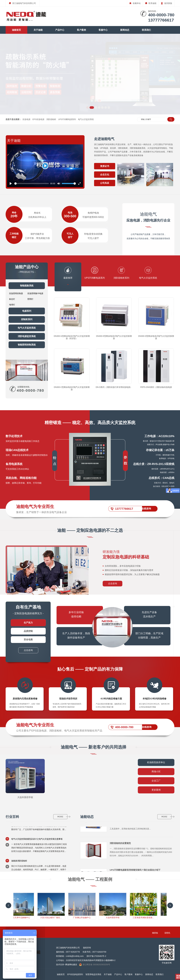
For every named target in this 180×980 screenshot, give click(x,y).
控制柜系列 (27, 319)
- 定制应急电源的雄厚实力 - (28, 610)
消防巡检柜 (51, 119)
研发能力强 (138, 555)
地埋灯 (12, 305)
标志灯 (12, 299)
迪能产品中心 (27, 267)
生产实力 (28, 623)
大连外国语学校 (25, 797)
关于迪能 (38, 30)
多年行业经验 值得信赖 (76, 614)
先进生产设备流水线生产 (149, 614)
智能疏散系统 (27, 286)
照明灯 (30, 299)
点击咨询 (112, 584)
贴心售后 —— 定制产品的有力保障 (90, 669)
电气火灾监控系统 (86, 119)
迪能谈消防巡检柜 (19, 862)
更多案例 (156, 790)
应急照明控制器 (16, 293)
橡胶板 (159, 933)
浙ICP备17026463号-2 (96, 956)
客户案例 (81, 30)
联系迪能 (151, 2)
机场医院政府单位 (156, 762)
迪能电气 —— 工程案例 (90, 879)
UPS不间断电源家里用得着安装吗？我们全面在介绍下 (135, 871)
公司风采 (105, 183)
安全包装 (28, 640)
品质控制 (28, 631)
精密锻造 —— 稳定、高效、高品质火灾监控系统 (90, 423)
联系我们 (146, 30)
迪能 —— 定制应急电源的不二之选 (90, 530)
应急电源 (26, 119)
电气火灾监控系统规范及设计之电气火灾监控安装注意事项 (37, 840)
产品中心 (60, 30)
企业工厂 (156, 781)
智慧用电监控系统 (93, 974)
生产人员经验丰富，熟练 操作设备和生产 (76, 636)
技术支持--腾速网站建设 (67, 965)
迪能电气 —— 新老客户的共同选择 (94, 747)
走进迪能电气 (104, 139)
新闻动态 (125, 30)
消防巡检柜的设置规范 (120, 844)
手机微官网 (167, 962)
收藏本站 (135, 2)
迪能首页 (16, 30)
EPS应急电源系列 (75, 974)
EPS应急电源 (38, 119)
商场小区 (156, 772)
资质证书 (105, 166)
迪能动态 (87, 817)
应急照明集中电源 (35, 293)
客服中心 (103, 30)
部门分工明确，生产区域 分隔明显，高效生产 (149, 636)
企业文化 (105, 175)
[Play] (45, 166)
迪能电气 (148, 217)
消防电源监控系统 (27, 336)
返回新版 (166, 2)
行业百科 (12, 817)
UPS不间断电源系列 (67, 119)
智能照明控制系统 (27, 345)
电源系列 (27, 311)
